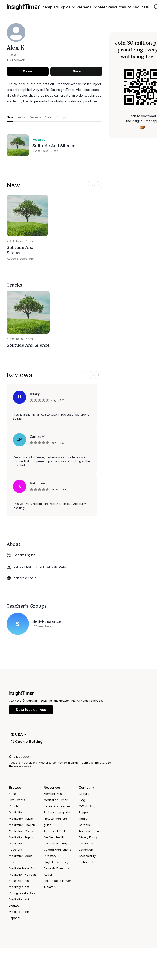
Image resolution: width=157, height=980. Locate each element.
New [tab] (10, 117)
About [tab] (49, 117)
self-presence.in (25, 578)
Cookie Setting (27, 742)
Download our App (31, 710)
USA (18, 735)
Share (76, 71)
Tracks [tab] (21, 117)
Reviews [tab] (35, 117)
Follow (28, 71)
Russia (11, 55)
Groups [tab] (62, 117)
